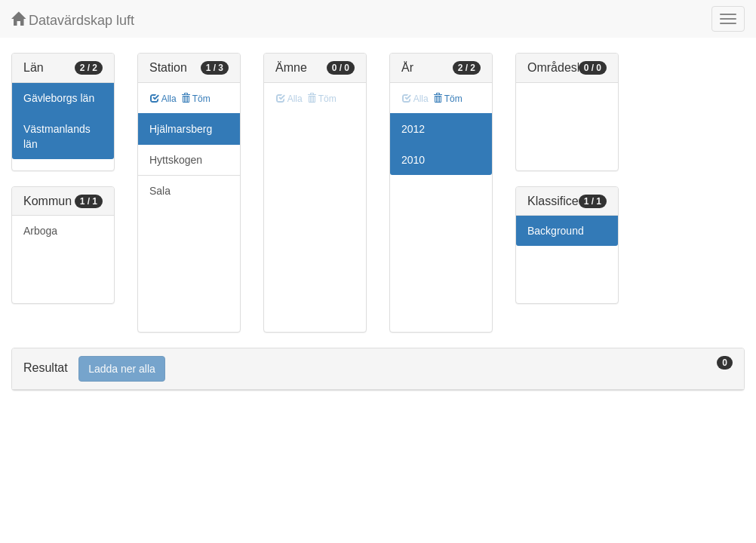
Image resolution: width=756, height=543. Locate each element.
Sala (160, 191)
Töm (196, 99)
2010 (413, 160)
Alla (163, 99)
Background (556, 231)
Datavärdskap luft (73, 20)
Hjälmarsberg (181, 129)
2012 (413, 129)
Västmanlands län (57, 137)
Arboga (40, 231)
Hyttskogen (176, 160)
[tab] (378, 369)
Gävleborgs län (59, 98)
